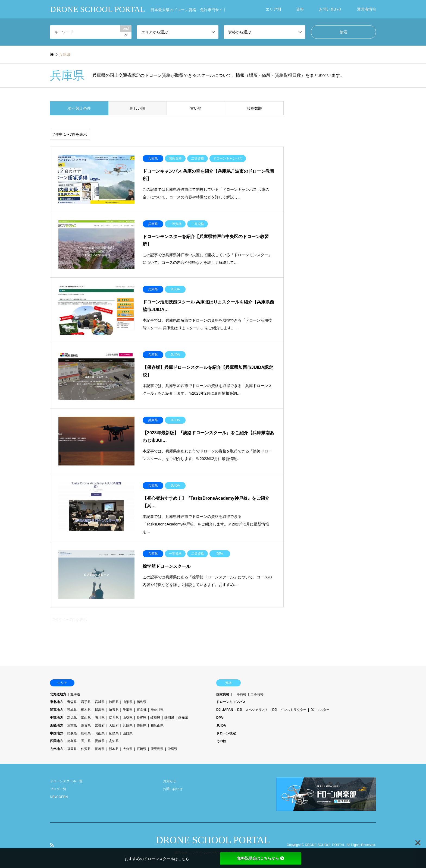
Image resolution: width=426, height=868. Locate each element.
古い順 (196, 108)
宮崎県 (142, 749)
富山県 (86, 718)
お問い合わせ (330, 9)
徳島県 (72, 741)
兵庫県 (128, 726)
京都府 (100, 726)
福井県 (114, 718)
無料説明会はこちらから (261, 858)
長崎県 (100, 749)
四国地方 (57, 741)
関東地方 (57, 710)
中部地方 (57, 718)
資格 (300, 9)
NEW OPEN (59, 797)
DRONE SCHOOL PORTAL (213, 840)
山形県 (128, 702)
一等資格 (240, 694)
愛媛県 (100, 741)
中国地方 (57, 733)
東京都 (142, 710)
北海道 (75, 694)
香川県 (86, 741)
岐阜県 (155, 718)
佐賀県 (86, 749)
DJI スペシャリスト (253, 710)
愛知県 (183, 718)
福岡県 (72, 749)
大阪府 (114, 726)
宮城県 (100, 702)
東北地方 (57, 702)
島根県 (86, 733)
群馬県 (100, 710)
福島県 (142, 702)
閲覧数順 (254, 108)
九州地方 (57, 749)
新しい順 (137, 108)
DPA (220, 718)
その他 (221, 741)
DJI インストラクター (289, 710)
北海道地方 (58, 694)
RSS (52, 845)
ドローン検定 (226, 733)
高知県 (114, 741)
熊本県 (114, 749)
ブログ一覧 (58, 789)
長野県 (142, 718)
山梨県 (128, 718)
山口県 (128, 733)
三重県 (72, 726)
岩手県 (86, 702)
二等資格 (257, 694)
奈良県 (142, 726)
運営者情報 (367, 9)
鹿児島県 (157, 749)
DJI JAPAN (225, 710)
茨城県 (72, 710)
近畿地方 (57, 726)
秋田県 (114, 702)
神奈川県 (157, 710)
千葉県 (128, 710)
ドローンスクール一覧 (66, 781)
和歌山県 (157, 726)
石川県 (100, 718)
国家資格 (223, 694)
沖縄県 (173, 749)
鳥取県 (72, 733)
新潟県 (72, 718)
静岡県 (169, 718)
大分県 (128, 749)
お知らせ (170, 781)
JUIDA (221, 726)
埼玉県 (114, 710)
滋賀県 (86, 726)
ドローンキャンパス (231, 702)
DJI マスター (320, 710)
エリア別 (273, 9)
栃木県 (86, 710)
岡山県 (100, 733)
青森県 (72, 702)
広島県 (114, 733)
